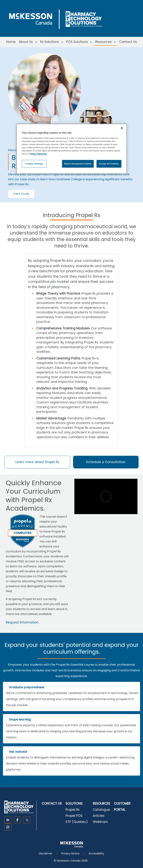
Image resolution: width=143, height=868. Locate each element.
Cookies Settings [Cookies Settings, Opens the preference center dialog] (34, 164)
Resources (106, 42)
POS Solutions (79, 42)
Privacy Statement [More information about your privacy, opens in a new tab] (38, 154)
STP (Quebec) (77, 822)
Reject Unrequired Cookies (78, 164)
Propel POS (74, 816)
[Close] (122, 128)
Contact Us (128, 42)
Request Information (22, 622)
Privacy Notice (70, 853)
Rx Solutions (52, 42)
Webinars (100, 822)
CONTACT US (52, 804)
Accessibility (96, 853)
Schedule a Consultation (106, 462)
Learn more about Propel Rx (37, 462)
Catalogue (101, 810)
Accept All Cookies (109, 164)
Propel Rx (73, 810)
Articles (99, 816)
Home (11, 42)
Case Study (21, 194)
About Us (28, 42)
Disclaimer (45, 853)
